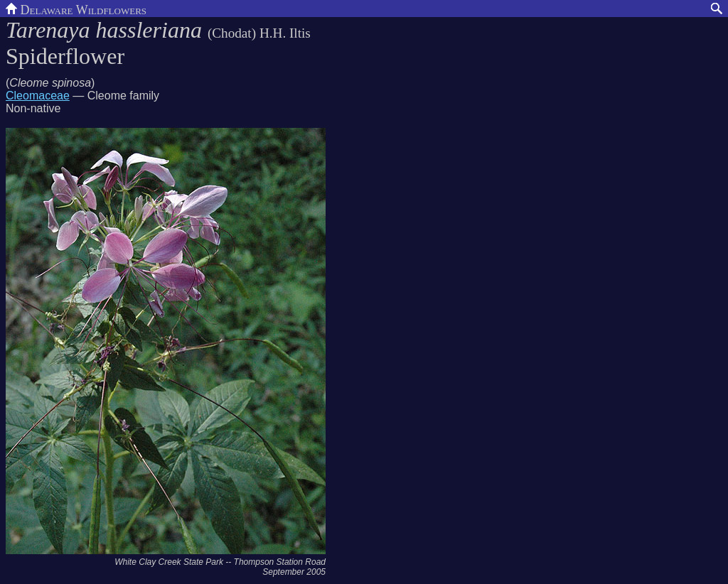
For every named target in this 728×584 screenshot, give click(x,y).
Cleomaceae (38, 96)
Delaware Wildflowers (76, 9)
